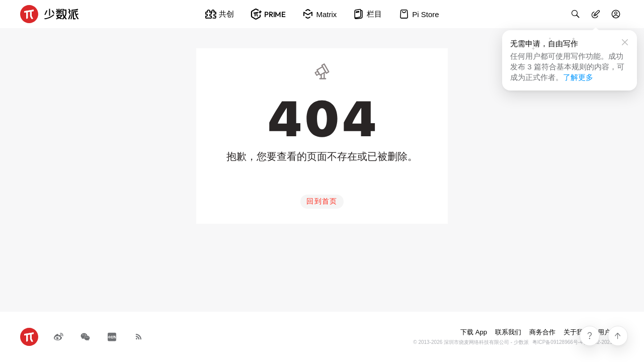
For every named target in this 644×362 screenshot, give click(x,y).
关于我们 (577, 332)
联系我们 (508, 332)
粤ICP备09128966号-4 (557, 342)
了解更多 (578, 77)
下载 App (474, 332)
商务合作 (542, 332)
